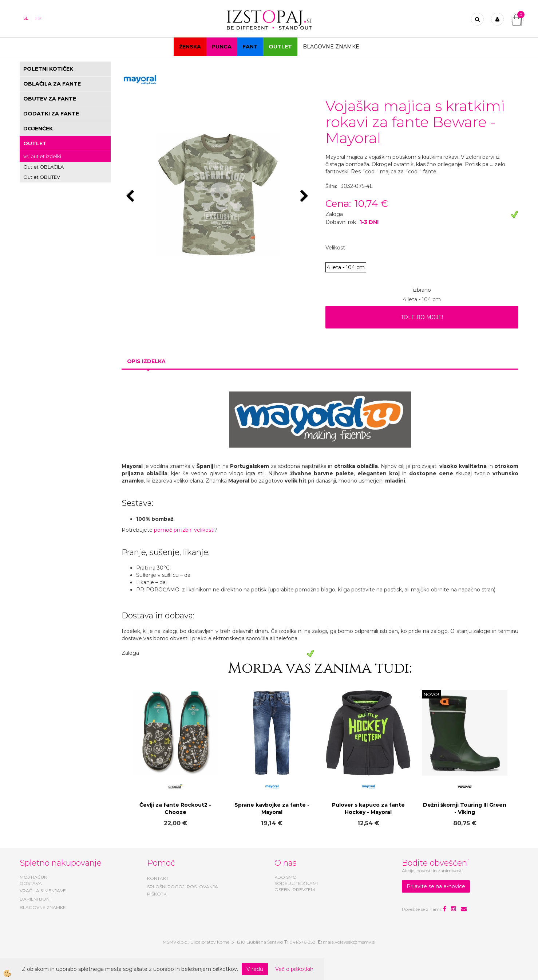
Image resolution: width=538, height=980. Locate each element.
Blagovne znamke (331, 47)
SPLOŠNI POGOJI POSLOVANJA (183, 887)
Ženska (190, 47)
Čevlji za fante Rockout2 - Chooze (175, 808)
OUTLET (280, 47)
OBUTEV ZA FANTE (50, 99)
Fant (250, 47)
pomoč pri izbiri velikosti (184, 530)
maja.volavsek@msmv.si (349, 942)
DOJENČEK (38, 129)
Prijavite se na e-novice (436, 886)
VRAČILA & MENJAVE (43, 891)
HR (38, 18)
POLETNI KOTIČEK (48, 69)
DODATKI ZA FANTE (51, 114)
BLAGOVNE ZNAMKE (43, 907)
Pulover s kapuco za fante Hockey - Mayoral (368, 808)
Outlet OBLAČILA (43, 167)
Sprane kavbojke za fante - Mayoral (272, 808)
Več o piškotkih (294, 969)
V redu (255, 969)
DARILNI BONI (35, 899)
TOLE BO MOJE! (422, 317)
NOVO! (431, 694)
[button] (305, 197)
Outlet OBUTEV (42, 177)
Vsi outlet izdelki (42, 156)
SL (26, 18)
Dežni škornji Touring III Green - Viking (465, 808)
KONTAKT (158, 878)
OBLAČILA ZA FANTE (52, 84)
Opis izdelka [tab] (146, 361)
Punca (222, 47)
